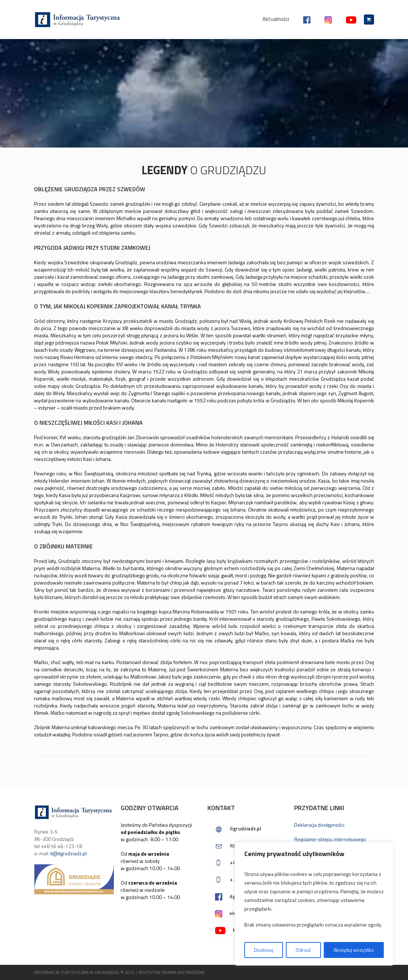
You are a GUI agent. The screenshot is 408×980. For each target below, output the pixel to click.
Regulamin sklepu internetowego (330, 839)
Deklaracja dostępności (319, 825)
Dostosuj (264, 950)
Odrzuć (303, 950)
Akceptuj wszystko (354, 950)
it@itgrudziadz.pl (68, 853)
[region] (314, 904)
